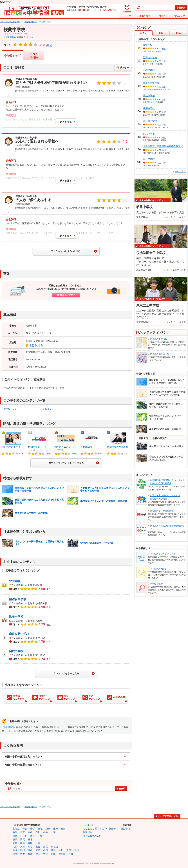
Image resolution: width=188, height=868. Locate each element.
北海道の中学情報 (158, 339)
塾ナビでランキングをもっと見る (66, 463)
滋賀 (38, 847)
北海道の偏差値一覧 (160, 354)
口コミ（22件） (34, 56)
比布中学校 (16, 617)
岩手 (33, 829)
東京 (15, 836)
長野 (23, 832)
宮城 (40, 829)
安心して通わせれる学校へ (37, 141)
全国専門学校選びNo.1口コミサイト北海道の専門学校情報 (167, 482)
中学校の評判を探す (160, 569)
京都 (30, 847)
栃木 (30, 839)
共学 (32, 37)
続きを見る (66, 122)
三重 (38, 843)
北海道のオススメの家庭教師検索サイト (167, 528)
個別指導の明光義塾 (117, 447)
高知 (76, 850)
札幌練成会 (87, 447)
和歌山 (54, 847)
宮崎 (53, 854)
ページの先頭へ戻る (168, 816)
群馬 (23, 839)
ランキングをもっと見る (66, 673)
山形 (56, 829)
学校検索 (181, 8)
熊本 (38, 854)
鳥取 (15, 850)
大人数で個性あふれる (33, 200)
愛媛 (69, 850)
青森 (25, 829)
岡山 (30, 850)
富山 (30, 832)
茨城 (15, 839)
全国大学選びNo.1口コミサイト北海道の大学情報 (165, 497)
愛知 (15, 843)
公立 (26, 37)
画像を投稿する (66, 295)
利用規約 (9, 727)
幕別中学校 (149, 108)
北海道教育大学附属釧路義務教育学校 (163, 146)
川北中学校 (149, 134)
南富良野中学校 (19, 634)
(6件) (164, 49)
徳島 (53, 850)
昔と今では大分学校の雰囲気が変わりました (52, 83)
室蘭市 (12, 37)
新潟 (15, 832)
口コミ (162, 16)
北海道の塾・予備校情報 (162, 511)
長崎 (30, 854)
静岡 (30, 843)
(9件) (164, 61)
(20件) (164, 150)
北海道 (6, 37)
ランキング (179, 16)
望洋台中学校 (18, 599)
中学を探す (145, 16)
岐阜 (23, 843)
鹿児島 (62, 854)
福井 (46, 832)
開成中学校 (16, 651)
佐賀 (23, 854)
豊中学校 (15, 581)
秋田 (48, 829)
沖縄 (71, 854)
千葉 (40, 836)
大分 (46, 854)
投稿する (125, 68)
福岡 (15, 854)
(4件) (164, 74)
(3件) (164, 99)
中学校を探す (156, 584)
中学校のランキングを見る (163, 554)
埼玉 (33, 836)
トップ (127, 16)
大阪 (15, 847)
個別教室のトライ (11, 447)
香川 (61, 850)
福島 (63, 829)
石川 (38, 832)
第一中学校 (149, 159)
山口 (46, 850)
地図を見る (36, 345)
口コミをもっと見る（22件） (66, 251)
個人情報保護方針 (92, 836)
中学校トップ (12, 56)
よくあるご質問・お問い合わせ (99, 829)
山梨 (53, 832)
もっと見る (180, 171)
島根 (23, 850)
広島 (38, 850)
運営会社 (125, 829)
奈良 (46, 847)
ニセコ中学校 (150, 121)
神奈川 (24, 836)
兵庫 (23, 847)
